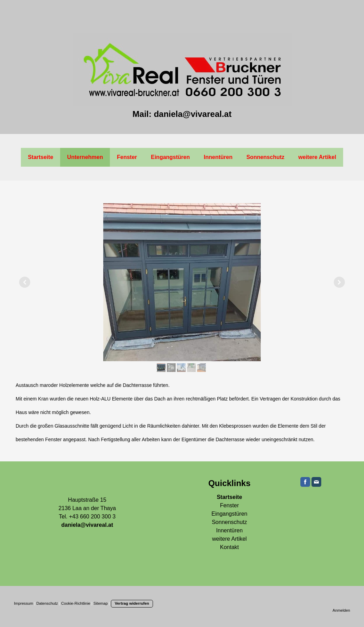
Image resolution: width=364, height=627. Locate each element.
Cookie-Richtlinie (76, 603)
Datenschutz (47, 603)
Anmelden (341, 610)
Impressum (23, 603)
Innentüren (218, 157)
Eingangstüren (170, 157)
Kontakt (229, 547)
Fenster (127, 157)
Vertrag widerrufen (132, 603)
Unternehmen (85, 157)
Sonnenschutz (265, 157)
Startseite (41, 157)
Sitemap (101, 603)
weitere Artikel (317, 157)
